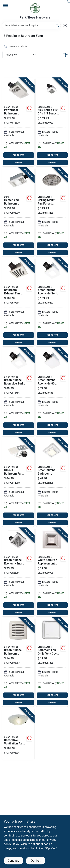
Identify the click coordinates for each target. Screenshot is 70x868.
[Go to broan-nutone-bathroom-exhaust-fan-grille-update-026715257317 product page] (18, 662)
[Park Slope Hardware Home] (35, 8)
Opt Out (36, 861)
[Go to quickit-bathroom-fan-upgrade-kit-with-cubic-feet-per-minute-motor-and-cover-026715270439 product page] (18, 482)
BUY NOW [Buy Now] (19, 162)
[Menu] (6, 6)
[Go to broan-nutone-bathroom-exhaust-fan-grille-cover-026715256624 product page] (52, 482)
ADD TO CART (19, 155)
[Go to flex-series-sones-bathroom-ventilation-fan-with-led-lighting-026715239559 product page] (52, 122)
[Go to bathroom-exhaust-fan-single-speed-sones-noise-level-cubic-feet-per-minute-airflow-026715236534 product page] (18, 302)
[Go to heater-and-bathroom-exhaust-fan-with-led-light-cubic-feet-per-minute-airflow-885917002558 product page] (18, 212)
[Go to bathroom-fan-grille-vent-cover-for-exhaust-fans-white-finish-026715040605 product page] (52, 662)
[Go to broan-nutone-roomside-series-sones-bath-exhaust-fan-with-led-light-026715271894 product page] (52, 302)
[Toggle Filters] (65, 55)
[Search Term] (31, 25)
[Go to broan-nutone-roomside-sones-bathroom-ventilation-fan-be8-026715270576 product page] (52, 392)
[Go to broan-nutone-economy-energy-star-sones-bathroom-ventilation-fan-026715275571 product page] (18, 572)
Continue (13, 861)
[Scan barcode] (65, 25)
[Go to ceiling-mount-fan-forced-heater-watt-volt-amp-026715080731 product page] (52, 212)
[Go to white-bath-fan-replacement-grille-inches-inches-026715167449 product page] (52, 572)
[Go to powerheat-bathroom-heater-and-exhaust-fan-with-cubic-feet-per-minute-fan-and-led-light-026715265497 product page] (18, 122)
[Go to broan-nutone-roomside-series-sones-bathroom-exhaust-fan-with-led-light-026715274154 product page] (18, 392)
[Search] (57, 25)
